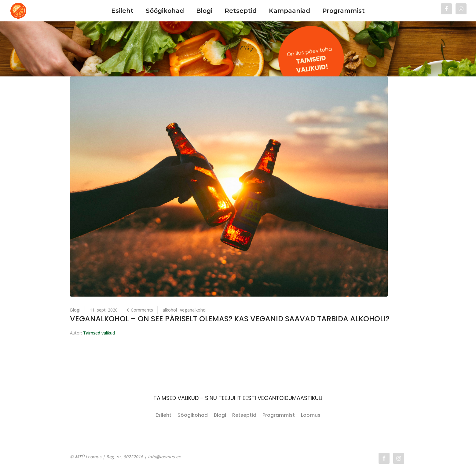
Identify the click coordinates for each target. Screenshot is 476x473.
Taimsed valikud (99, 333)
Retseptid (244, 415)
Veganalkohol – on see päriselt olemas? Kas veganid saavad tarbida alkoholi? (230, 319)
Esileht (163, 415)
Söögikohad (193, 415)
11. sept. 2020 (104, 310)
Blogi (75, 310)
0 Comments (140, 310)
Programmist (279, 415)
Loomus (311, 415)
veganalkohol (193, 310)
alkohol (170, 310)
